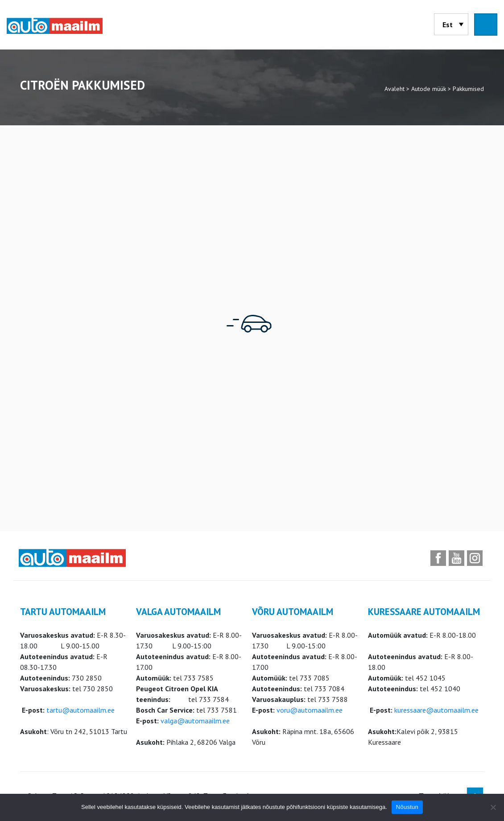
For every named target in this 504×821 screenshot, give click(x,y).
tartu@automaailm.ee (81, 710)
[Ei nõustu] (493, 807)
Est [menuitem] (448, 25)
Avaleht (395, 89)
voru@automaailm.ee (310, 710)
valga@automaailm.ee (195, 721)
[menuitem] (451, 24)
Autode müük (429, 89)
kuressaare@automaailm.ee (436, 710)
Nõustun (407, 807)
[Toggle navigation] (486, 25)
